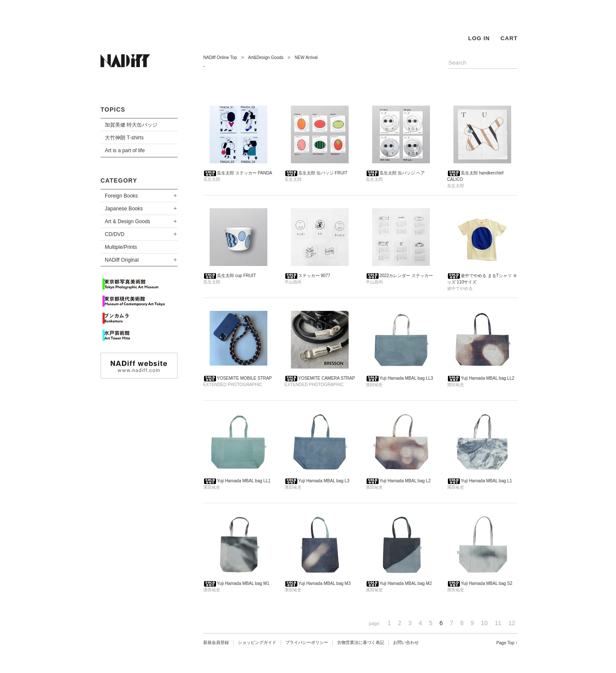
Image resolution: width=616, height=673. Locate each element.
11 (498, 623)
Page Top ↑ (507, 643)
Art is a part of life (125, 151)
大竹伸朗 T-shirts (124, 138)
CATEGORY (119, 180)
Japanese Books (124, 209)
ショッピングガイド (257, 642)
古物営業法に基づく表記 (361, 642)
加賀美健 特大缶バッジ (131, 125)
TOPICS (113, 109)
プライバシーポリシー (307, 642)
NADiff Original (122, 260)
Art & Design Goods (127, 221)
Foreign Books (121, 196)
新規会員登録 (216, 642)
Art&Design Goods (266, 58)
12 (512, 623)
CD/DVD (115, 234)
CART (509, 38)
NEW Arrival (306, 58)
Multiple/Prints (121, 247)
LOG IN (479, 38)
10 (484, 623)
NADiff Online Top (220, 58)
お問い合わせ (406, 642)
